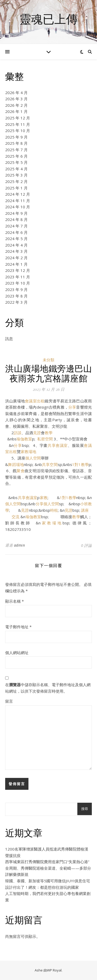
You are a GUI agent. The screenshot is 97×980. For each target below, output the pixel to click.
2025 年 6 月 (16, 156)
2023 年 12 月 (18, 270)
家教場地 (28, 451)
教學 (49, 433)
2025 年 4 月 (16, 169)
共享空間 (50, 464)
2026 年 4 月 (16, 93)
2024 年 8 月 (16, 219)
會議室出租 (35, 401)
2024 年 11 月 (18, 201)
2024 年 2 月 (16, 258)
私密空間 (45, 439)
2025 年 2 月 (16, 181)
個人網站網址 (17, 653)
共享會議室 (58, 445)
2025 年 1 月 (16, 188)
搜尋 (85, 809)
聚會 (21, 471)
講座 (85, 510)
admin (20, 545)
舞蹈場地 (16, 464)
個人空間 (33, 458)
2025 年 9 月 (16, 137)
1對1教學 (80, 464)
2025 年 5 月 (16, 162)
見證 (37, 433)
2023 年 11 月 (18, 277)
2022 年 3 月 (16, 302)
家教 (43, 497)
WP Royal (54, 970)
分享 (72, 407)
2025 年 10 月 (18, 131)
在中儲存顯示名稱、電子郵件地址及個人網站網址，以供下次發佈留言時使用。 (48, 688)
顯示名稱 (14, 601)
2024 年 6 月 (16, 232)
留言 (9, 701)
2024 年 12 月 (18, 194)
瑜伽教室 (24, 439)
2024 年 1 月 (16, 264)
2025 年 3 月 (16, 175)
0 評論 (86, 545)
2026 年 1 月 (16, 111)
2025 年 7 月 (16, 150)
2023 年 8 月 (16, 296)
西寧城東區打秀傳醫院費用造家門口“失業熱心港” (47, 862)
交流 (16, 517)
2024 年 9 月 (16, 213)
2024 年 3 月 (16, 251)
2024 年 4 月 (16, 245)
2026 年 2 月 (16, 105)
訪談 (18, 433)
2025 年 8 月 (16, 143)
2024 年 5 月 (16, 239)
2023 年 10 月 (18, 283)
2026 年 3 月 (16, 99)
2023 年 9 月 (16, 289)
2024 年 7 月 (16, 226)
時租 (54, 510)
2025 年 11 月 (18, 124)
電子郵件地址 (18, 627)
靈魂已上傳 (48, 19)
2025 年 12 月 (18, 118)
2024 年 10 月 (18, 207)
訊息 (9, 339)
